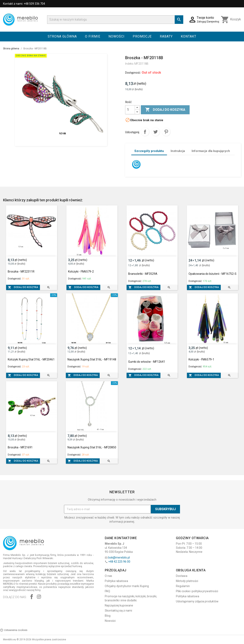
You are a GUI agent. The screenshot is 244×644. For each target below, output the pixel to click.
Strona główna (62, 36)
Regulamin (183, 586)
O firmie (93, 36)
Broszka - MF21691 (20, 447)
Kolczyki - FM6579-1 (201, 359)
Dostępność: (133, 73)
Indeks (129, 64)
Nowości (116, 36)
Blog (108, 616)
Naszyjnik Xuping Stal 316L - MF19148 (92, 359)
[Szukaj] (115, 20)
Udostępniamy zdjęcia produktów (197, 601)
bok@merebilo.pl (119, 558)
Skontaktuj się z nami (118, 611)
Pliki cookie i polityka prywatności (197, 591)
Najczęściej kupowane (119, 605)
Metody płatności (187, 581)
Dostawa (182, 576)
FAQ (107, 591)
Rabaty (166, 36)
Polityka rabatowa (116, 581)
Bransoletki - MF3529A (143, 274)
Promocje (142, 36)
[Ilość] (130, 110)
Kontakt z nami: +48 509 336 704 (24, 4)
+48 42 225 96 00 (119, 562)
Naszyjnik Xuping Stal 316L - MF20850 (92, 447)
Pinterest (166, 132)
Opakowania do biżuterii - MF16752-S (213, 274)
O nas (108, 576)
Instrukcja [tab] (178, 151)
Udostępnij (145, 132)
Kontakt (189, 36)
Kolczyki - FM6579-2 (81, 272)
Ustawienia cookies (14, 630)
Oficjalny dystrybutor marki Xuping (127, 586)
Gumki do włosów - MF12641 (147, 362)
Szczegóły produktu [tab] (149, 151)
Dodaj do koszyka (165, 110)
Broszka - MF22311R (21, 272)
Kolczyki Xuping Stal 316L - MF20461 (31, 359)
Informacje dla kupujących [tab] (211, 151)
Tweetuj (156, 132)
